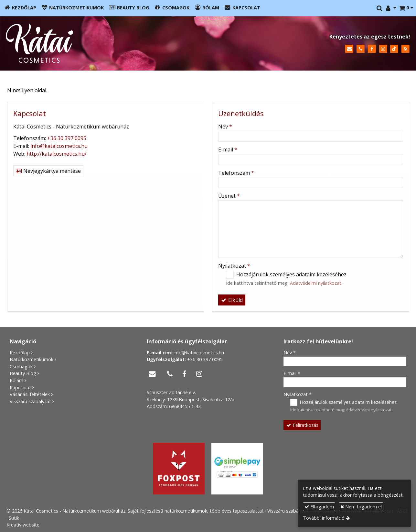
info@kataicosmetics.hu (59, 146)
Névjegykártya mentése (48, 171)
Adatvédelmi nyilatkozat (316, 283)
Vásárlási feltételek (30, 394)
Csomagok (21, 366)
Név (225, 127)
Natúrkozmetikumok (32, 359)
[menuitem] (20, 8)
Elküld (232, 300)
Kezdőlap (20, 353)
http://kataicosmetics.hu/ (57, 154)
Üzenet (229, 196)
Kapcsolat (20, 388)
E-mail (228, 150)
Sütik (14, 518)
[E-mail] (349, 49)
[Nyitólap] (99, 43)
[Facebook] (372, 49)
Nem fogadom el (361, 507)
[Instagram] (383, 49)
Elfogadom (319, 507)
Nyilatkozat (234, 266)
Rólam (16, 380)
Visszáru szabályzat (30, 401)
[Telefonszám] (361, 49)
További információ (324, 518)
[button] (406, 8)
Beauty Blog (23, 373)
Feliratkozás (302, 425)
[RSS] (405, 49)
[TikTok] (394, 49)
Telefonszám (236, 173)
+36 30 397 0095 (67, 138)
